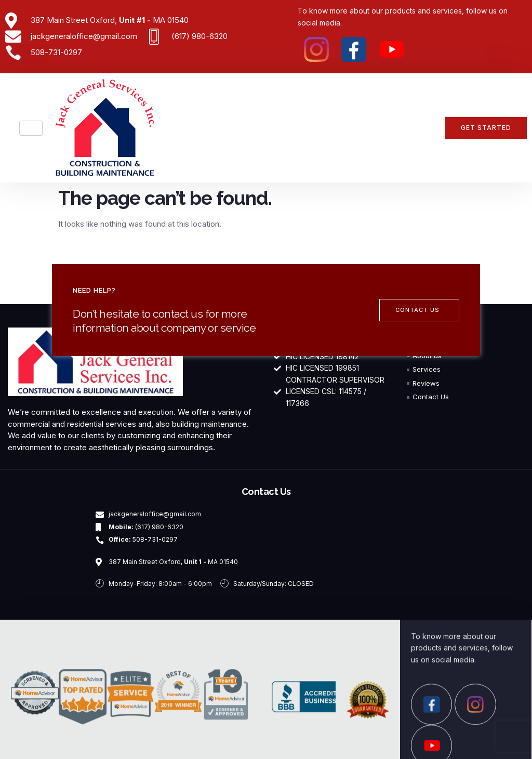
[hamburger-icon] (31, 128)
